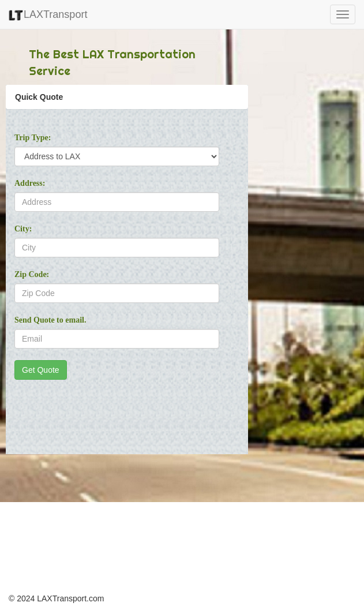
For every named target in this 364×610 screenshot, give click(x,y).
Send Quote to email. (50, 320)
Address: (30, 183)
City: (23, 229)
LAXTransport (48, 14)
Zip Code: (32, 274)
